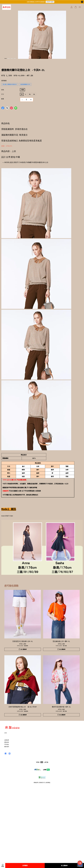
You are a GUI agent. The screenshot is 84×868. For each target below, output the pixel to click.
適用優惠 (4, 81)
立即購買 (25, 866)
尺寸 (3, 94)
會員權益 (48, 783)
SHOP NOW (50, 2)
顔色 (3, 90)
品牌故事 (7, 740)
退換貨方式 (42, 783)
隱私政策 (7, 742)
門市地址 (7, 744)
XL (30, 94)
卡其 (22, 90)
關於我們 (7, 747)
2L (34, 94)
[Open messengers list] (80, 863)
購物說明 (36, 783)
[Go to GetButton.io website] (80, 866)
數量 (3, 99)
